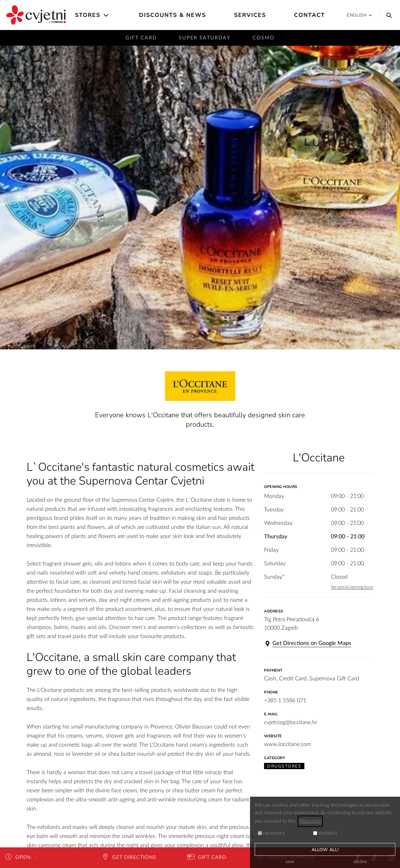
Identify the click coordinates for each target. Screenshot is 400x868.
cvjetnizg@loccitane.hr (291, 723)
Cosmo (264, 38)
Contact (310, 15)
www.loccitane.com (287, 744)
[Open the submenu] (106, 15)
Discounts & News (172, 15)
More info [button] (310, 821)
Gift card (141, 38)
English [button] (359, 15)
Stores (88, 15)
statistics (325, 833)
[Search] (387, 15)
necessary (271, 833)
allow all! (325, 850)
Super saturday (205, 38)
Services (250, 15)
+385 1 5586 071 (285, 701)
